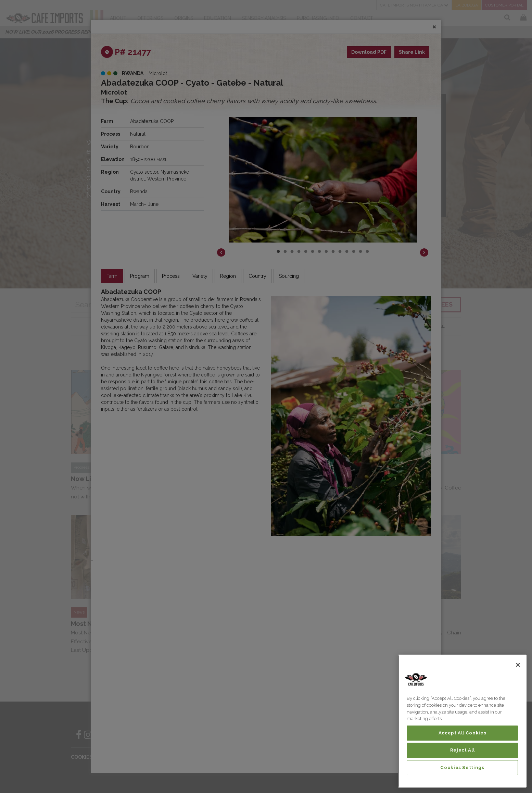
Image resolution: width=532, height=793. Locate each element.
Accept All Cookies (463, 733)
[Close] (518, 665)
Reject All (463, 750)
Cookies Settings (462, 767)
